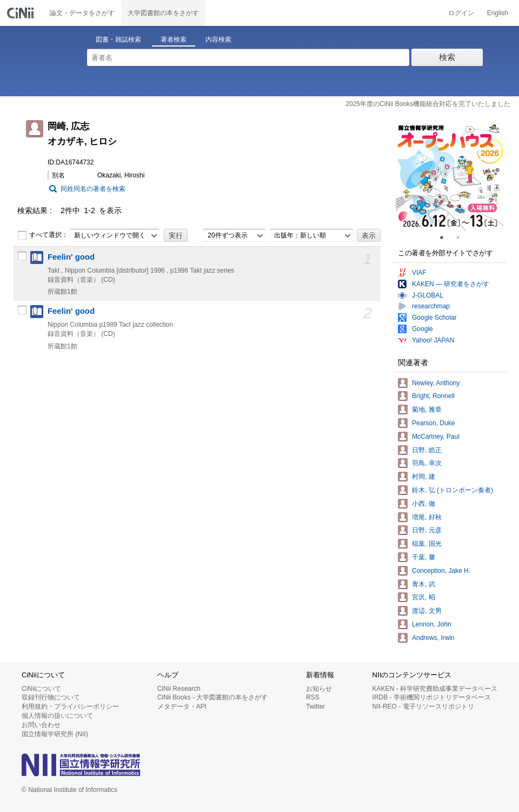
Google (422, 329)
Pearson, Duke (433, 423)
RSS (313, 697)
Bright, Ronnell (433, 396)
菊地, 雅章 (427, 410)
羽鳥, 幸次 (427, 463)
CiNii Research (179, 689)
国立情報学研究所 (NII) (55, 734)
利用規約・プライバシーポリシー (70, 707)
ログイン (461, 13)
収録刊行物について (51, 697)
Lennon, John (432, 624)
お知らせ (319, 689)
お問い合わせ (41, 725)
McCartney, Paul (436, 437)
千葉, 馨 (424, 557)
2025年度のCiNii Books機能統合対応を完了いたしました (428, 104)
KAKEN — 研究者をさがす (451, 284)
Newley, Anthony (436, 383)
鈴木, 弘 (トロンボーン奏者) (453, 490)
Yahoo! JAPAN (433, 340)
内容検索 (218, 39)
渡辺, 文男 (427, 611)
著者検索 (174, 39)
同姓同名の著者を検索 (93, 189)
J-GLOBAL (428, 295)
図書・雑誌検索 (118, 39)
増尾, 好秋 (427, 517)
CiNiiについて (41, 689)
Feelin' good (71, 257)
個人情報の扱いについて (57, 716)
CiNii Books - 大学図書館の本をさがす (213, 697)
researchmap (431, 306)
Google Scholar (434, 318)
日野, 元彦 (427, 530)
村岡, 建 (424, 477)
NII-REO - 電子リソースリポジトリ (423, 707)
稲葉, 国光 (427, 544)
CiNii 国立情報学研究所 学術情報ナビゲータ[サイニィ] (22, 13)
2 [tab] (462, 237)
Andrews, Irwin (433, 638)
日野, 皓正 (427, 450)
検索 (447, 57)
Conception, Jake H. (441, 571)
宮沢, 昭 (424, 597)
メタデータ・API (182, 707)
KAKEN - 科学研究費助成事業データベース (435, 689)
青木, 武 (424, 584)
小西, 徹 (424, 504)
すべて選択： (43, 235)
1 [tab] (446, 237)
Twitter (315, 707)
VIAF (419, 273)
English (498, 13)
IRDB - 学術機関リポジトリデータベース (432, 697)
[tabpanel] (450, 177)
